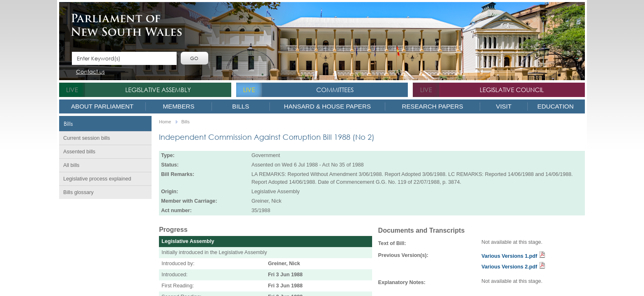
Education (555, 106)
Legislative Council (512, 90)
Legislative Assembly (158, 90)
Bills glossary (78, 192)
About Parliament (102, 106)
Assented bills (79, 152)
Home (165, 122)
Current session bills (87, 138)
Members (179, 106)
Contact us (90, 72)
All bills (71, 165)
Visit (504, 106)
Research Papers (432, 106)
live (72, 90)
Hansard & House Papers (327, 106)
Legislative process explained (97, 179)
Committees (335, 90)
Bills (240, 106)
